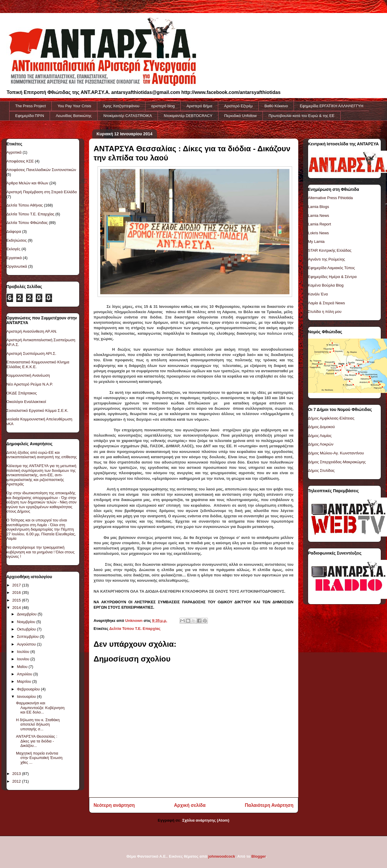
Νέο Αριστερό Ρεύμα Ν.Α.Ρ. (30, 384)
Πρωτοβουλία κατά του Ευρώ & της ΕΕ (301, 116)
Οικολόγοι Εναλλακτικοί (26, 402)
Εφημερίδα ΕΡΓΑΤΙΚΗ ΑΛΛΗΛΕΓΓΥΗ (332, 106)
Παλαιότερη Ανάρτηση (269, 805)
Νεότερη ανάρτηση (114, 805)
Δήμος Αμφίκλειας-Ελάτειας (331, 418)
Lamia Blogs (319, 207)
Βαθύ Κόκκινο (276, 106)
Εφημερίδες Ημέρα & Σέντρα (332, 277)
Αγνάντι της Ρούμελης (327, 259)
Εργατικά (14, 258)
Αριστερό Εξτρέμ (238, 106)
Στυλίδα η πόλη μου (325, 312)
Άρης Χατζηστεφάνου (121, 106)
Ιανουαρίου (27, 696)
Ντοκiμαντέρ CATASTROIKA (128, 116)
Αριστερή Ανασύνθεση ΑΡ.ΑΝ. (32, 331)
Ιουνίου (24, 659)
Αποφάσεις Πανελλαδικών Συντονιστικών (41, 170)
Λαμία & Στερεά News (327, 303)
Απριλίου (25, 674)
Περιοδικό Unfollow (240, 116)
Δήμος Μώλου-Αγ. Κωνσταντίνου (336, 453)
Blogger (258, 856)
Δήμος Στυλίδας (322, 470)
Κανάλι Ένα (318, 294)
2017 (17, 585)
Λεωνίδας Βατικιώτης (74, 116)
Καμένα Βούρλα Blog (326, 285)
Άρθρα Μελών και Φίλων (27, 183)
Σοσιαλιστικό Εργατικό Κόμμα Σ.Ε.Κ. (38, 411)
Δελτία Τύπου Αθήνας (25, 205)
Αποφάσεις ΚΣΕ (20, 161)
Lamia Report (320, 224)
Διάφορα (14, 231)
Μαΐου (23, 667)
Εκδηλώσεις (17, 240)
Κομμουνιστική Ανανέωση (28, 375)
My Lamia (316, 242)
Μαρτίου (25, 681)
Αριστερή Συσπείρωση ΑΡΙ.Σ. (31, 353)
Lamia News (319, 216)
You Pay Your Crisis (75, 106)
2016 (17, 593)
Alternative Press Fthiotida (331, 198)
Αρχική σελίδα (190, 805)
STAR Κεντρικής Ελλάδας (330, 250)
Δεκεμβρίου (27, 614)
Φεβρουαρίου (29, 689)
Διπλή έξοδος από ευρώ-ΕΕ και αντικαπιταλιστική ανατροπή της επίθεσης (42, 455)
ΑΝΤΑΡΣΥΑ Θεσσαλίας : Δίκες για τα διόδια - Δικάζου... (37, 741)
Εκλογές (13, 249)
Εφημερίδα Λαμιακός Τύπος (332, 268)
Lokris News (319, 233)
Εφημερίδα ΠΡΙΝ (30, 116)
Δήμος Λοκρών (321, 444)
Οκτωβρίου (27, 629)
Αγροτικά (14, 152)
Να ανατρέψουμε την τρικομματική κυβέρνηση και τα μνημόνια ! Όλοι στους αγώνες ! (41, 552)
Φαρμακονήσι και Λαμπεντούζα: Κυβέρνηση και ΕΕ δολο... (40, 708)
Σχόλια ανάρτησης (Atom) (206, 820)
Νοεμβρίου (27, 622)
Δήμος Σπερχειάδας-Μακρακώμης (337, 462)
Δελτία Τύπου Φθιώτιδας (27, 223)
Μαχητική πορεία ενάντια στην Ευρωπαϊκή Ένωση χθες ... (39, 758)
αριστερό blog (163, 106)
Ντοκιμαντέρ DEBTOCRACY (188, 116)
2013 (17, 774)
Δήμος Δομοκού (322, 427)
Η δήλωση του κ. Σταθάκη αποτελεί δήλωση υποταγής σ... (38, 724)
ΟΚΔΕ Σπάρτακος (22, 393)
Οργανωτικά (17, 266)
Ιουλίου (24, 652)
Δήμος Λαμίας (320, 436)
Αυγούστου (27, 644)
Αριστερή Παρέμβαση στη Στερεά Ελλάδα (42, 192)
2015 (17, 600)
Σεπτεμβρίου (28, 637)
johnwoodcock (222, 856)
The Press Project (31, 106)
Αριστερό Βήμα (199, 106)
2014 (17, 608)
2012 (17, 781)
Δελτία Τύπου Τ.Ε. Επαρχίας (135, 629)
